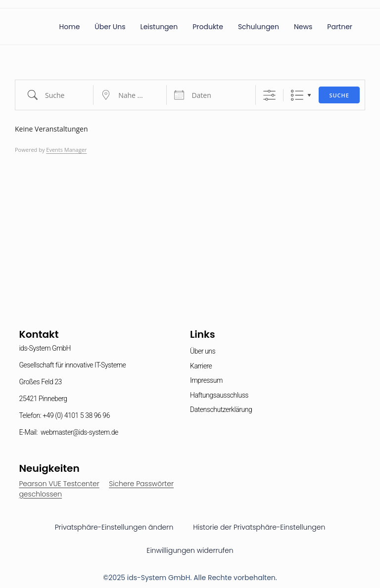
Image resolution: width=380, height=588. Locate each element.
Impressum (206, 380)
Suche (339, 95)
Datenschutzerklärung (221, 409)
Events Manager (66, 150)
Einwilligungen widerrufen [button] (190, 550)
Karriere (201, 366)
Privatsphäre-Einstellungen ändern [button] (114, 527)
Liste (297, 95)
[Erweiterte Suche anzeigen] (269, 95)
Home (70, 27)
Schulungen (259, 27)
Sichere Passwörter (141, 484)
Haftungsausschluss (219, 395)
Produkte (208, 27)
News (303, 27)
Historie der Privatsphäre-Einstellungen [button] (259, 527)
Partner (340, 27)
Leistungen (159, 27)
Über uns (110, 27)
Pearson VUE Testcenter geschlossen (59, 489)
